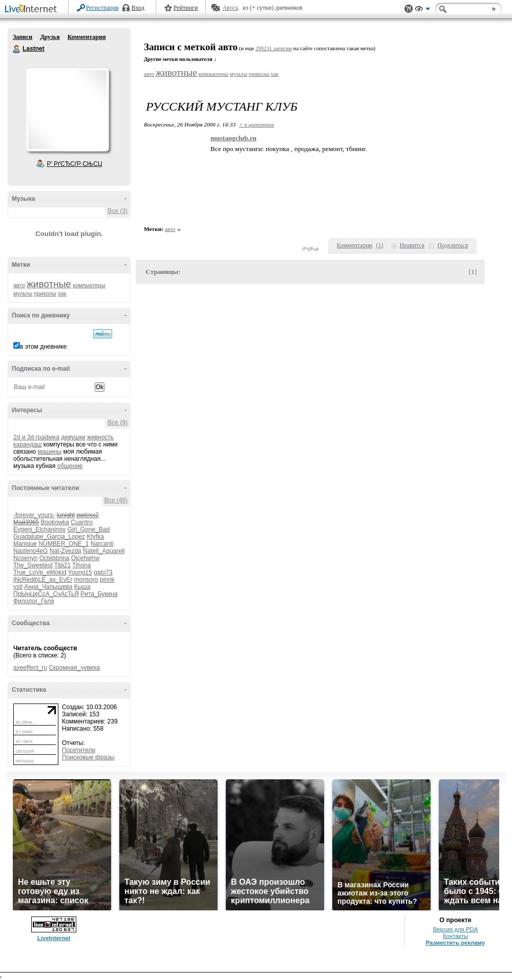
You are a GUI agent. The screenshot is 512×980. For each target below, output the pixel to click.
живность (100, 437)
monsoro (86, 580)
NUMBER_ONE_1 (63, 544)
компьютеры (89, 285)
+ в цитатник (257, 124)
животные (49, 284)
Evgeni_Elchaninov (39, 529)
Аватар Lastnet (67, 110)
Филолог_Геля (34, 601)
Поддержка (409, 9)
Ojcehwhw (85, 558)
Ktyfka (95, 537)
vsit (18, 587)
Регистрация (102, 8)
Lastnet (17, 49)
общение (70, 466)
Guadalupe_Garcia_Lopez (49, 537)
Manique (25, 544)
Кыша (82, 587)
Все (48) (116, 500)
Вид (422, 10)
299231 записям (274, 48)
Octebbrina (55, 558)
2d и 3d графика (36, 437)
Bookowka (55, 522)
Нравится (412, 245)
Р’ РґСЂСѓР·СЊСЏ (75, 164)
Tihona (81, 565)
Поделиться (453, 245)
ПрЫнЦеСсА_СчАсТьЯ (46, 594)
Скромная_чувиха (74, 668)
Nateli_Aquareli (104, 551)
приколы (45, 293)
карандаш (27, 444)
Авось (230, 8)
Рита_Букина (99, 594)
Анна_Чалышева (48, 587)
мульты (23, 293)
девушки (73, 437)
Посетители (79, 750)
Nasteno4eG (30, 551)
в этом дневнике (43, 347)
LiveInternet (33, 9)
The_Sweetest (33, 565)
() (380, 245)
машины (50, 452)
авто (19, 285)
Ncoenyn (25, 558)
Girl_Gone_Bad (88, 529)
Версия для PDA (456, 929)
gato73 (103, 572)
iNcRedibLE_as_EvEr (43, 580)
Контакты (455, 936)
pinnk (107, 580)
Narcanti (102, 544)
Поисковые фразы (88, 757)
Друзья (50, 37)
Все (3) (118, 211)
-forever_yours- (34, 515)
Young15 (80, 572)
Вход (138, 8)
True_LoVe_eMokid (40, 572)
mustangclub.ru (233, 138)
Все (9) (118, 422)
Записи (23, 37)
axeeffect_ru (30, 668)
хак (62, 293)
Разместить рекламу (456, 943)
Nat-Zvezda (66, 551)
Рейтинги (186, 8)
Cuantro (82, 522)
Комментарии (87, 37)
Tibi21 (62, 565)
